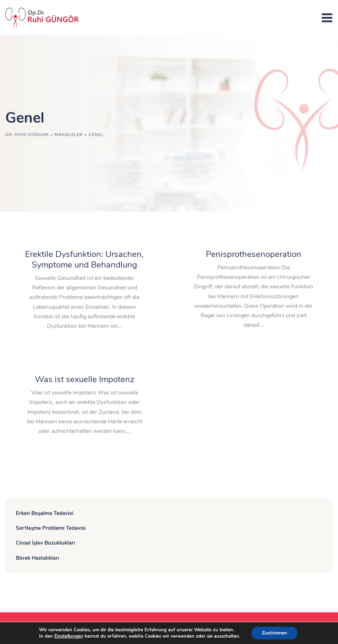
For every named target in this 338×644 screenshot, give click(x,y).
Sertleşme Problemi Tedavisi (51, 528)
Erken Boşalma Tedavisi (45, 513)
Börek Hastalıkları (38, 558)
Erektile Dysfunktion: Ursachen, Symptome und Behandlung (84, 259)
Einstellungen (69, 636)
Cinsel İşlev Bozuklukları (45, 543)
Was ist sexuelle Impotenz (85, 379)
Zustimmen (274, 633)
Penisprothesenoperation (254, 254)
